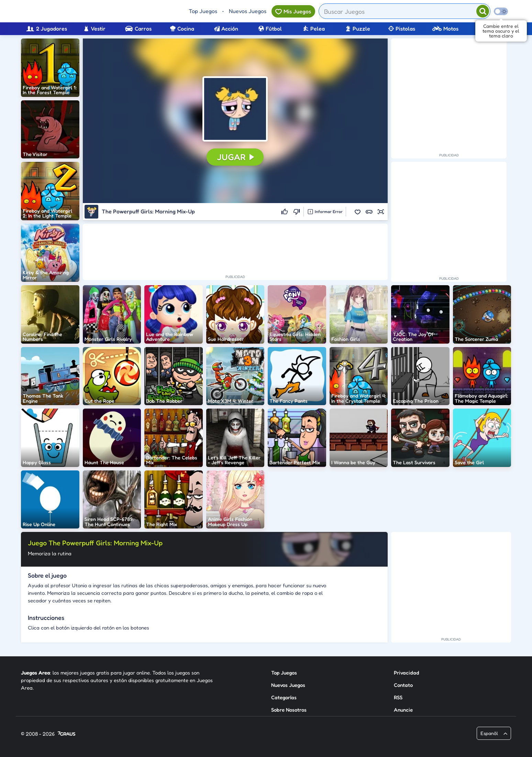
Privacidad (407, 673)
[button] (235, 109)
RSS (398, 697)
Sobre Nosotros (289, 710)
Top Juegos (203, 11)
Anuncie (403, 710)
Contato (403, 685)
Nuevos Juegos (248, 11)
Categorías (284, 697)
